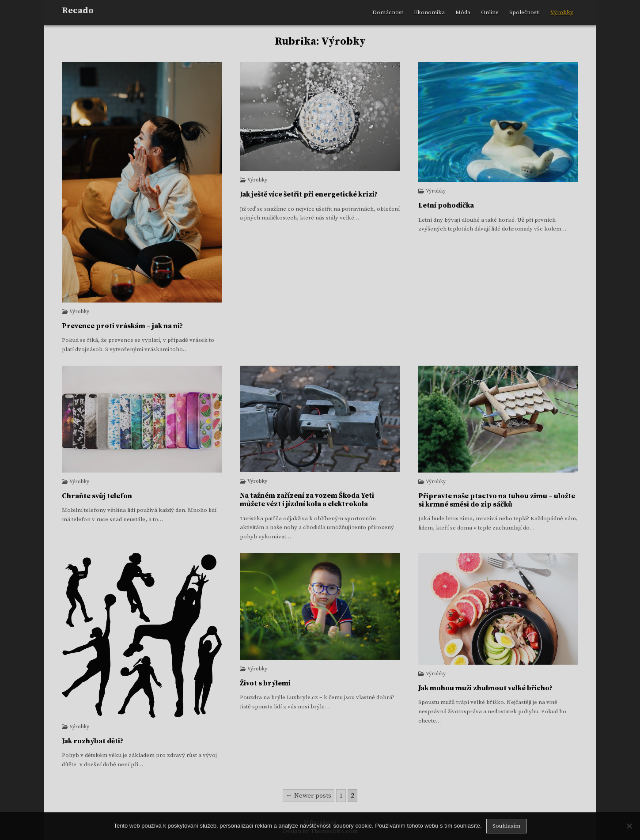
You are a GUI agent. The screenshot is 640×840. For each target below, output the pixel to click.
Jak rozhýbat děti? (93, 741)
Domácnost (388, 12)
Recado (78, 11)
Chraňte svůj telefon (97, 496)
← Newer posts (309, 796)
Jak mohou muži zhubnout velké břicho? (485, 688)
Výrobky (562, 12)
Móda (463, 12)
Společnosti (524, 12)
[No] (629, 826)
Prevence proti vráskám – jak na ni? (122, 326)
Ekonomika (429, 12)
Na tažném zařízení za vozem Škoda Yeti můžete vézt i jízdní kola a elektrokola (307, 500)
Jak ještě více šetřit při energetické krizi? (309, 194)
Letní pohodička (446, 205)
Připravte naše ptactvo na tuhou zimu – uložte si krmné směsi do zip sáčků (497, 500)
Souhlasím (506, 826)
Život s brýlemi (265, 683)
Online (490, 12)
